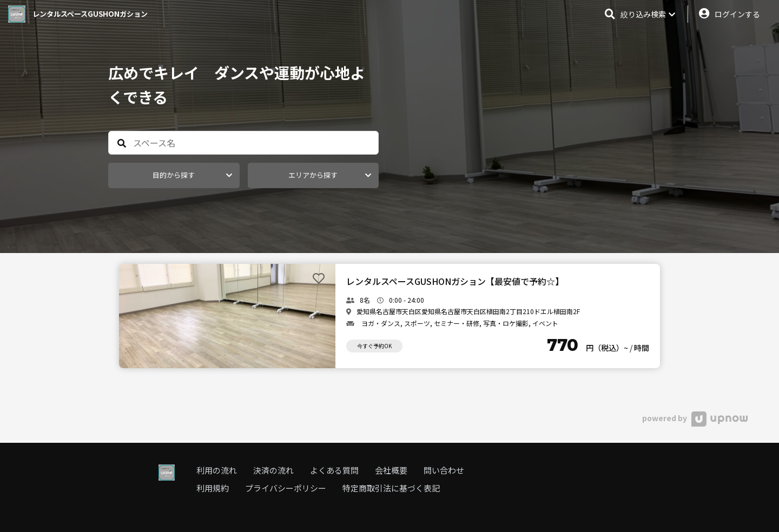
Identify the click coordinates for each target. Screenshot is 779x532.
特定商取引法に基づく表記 (391, 488)
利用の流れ (217, 470)
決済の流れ (273, 470)
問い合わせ (444, 470)
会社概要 (391, 470)
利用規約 (213, 488)
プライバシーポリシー (286, 488)
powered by (695, 418)
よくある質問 (334, 470)
